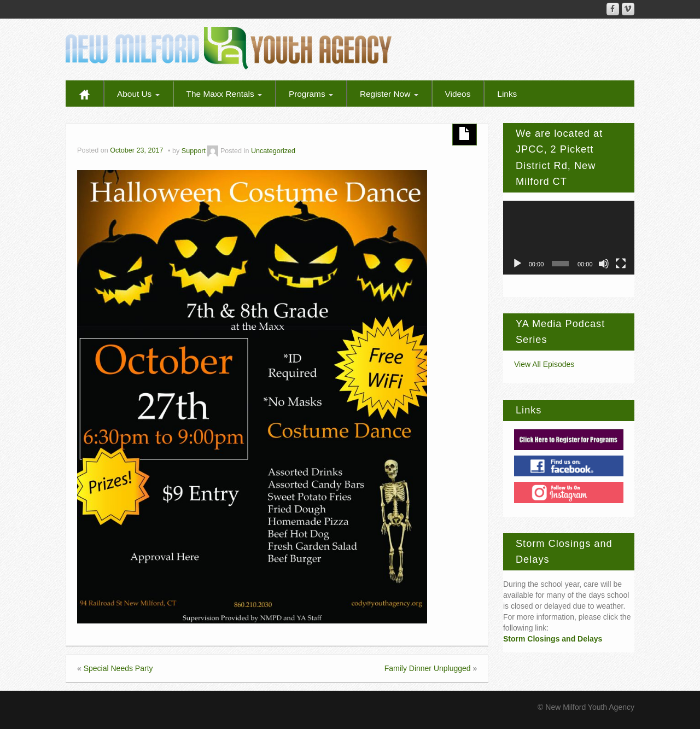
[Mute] (604, 264)
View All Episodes (544, 364)
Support (194, 151)
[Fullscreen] (621, 264)
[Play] (517, 264)
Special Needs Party (118, 668)
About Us (138, 94)
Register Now (389, 94)
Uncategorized (273, 151)
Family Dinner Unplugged (428, 668)
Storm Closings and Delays (553, 639)
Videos (458, 94)
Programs (311, 94)
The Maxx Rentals (224, 94)
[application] (569, 238)
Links (507, 94)
